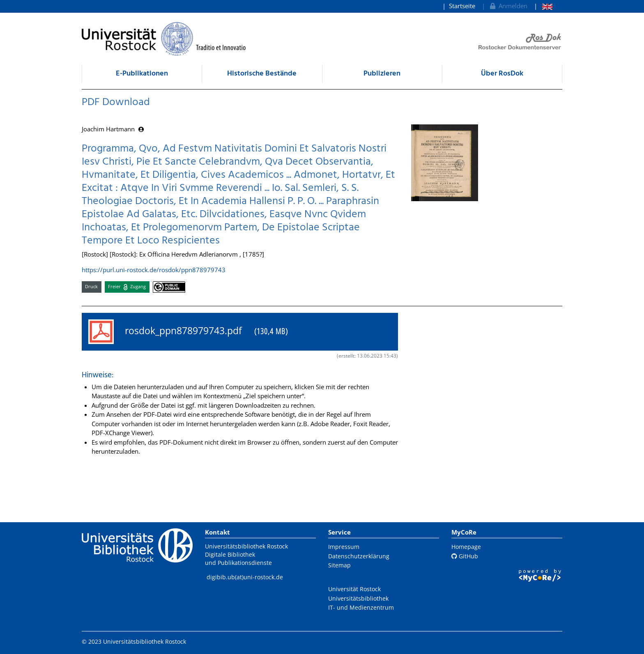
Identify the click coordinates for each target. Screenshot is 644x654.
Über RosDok (502, 74)
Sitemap (339, 565)
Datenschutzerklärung (359, 556)
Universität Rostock (354, 589)
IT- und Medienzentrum (361, 607)
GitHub (465, 556)
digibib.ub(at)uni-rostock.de (245, 577)
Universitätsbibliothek (358, 598)
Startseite (462, 6)
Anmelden (508, 6)
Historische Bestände (262, 74)
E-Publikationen (142, 74)
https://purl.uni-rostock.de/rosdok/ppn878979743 (154, 270)
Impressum (344, 547)
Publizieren (382, 74)
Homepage (466, 547)
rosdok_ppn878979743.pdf (188, 332)
